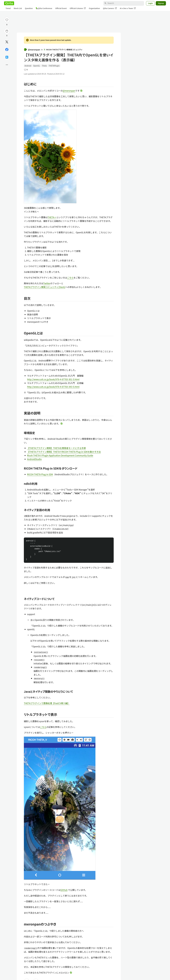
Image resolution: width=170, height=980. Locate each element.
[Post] (7, 42)
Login (150, 3)
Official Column (78, 8)
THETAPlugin (54, 66)
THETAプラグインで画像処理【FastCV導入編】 (47, 703)
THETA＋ (52, 217)
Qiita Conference (44, 8)
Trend (8, 8)
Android (28, 66)
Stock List (18, 8)
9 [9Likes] (7, 25)
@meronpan (32, 50)
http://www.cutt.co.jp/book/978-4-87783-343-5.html (53, 387)
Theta (44, 66)
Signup (161, 3)
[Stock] (7, 31)
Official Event (61, 8)
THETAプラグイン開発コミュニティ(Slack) (45, 287)
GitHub (64, 890)
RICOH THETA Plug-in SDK (40, 474)
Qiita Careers (110, 8)
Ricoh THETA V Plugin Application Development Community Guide (60, 455)
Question (29, 8)
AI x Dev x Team (128, 8)
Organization (94, 8)
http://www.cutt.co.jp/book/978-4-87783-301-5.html (53, 379)
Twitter (47, 283)
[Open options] (7, 65)
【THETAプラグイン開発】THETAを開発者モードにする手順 (56, 448)
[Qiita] (9, 3)
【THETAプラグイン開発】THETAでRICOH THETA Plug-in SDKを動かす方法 (64, 452)
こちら (70, 278)
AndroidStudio (34, 459)
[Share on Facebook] (7, 50)
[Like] (7, 20)
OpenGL (37, 66)
